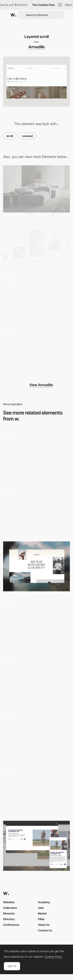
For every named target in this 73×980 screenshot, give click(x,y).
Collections (10, 908)
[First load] (36, 352)
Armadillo (37, 47)
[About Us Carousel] (36, 846)
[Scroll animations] (36, 622)
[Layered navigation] (36, 298)
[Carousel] (36, 455)
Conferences (11, 925)
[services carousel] (36, 734)
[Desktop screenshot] (36, 190)
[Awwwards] (13, 15)
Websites (9, 902)
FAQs (41, 919)
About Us (44, 925)
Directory (9, 919)
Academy (44, 902)
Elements (9, 913)
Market (42, 913)
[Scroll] (36, 790)
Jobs (41, 908)
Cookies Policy (53, 957)
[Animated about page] (36, 566)
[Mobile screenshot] (36, 244)
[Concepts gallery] (36, 511)
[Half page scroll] (36, 678)
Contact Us (45, 930)
